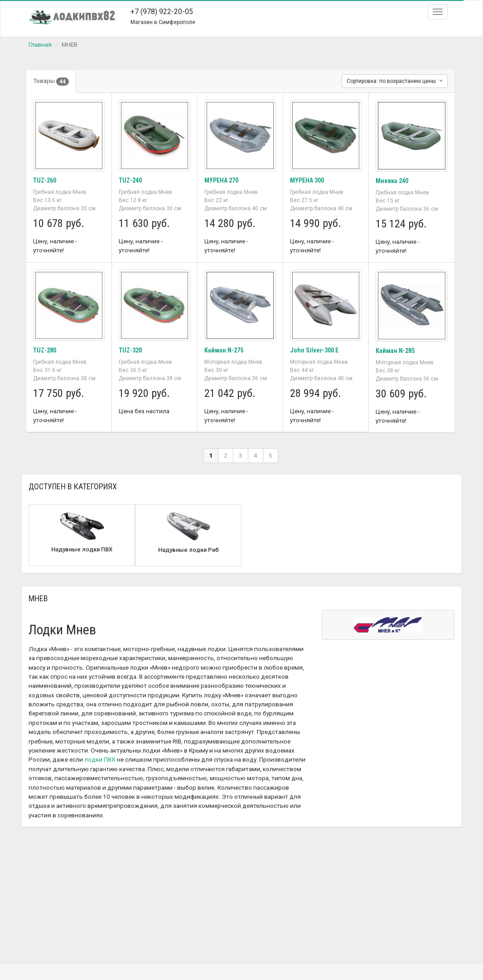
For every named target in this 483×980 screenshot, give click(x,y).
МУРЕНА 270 (221, 180)
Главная (40, 44)
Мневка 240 (392, 181)
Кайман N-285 (395, 351)
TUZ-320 (130, 350)
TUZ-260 (45, 180)
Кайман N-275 (224, 350)
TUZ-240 (130, 180)
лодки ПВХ (100, 759)
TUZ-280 (45, 350)
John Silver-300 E (314, 350)
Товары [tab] (51, 82)
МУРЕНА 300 (307, 180)
